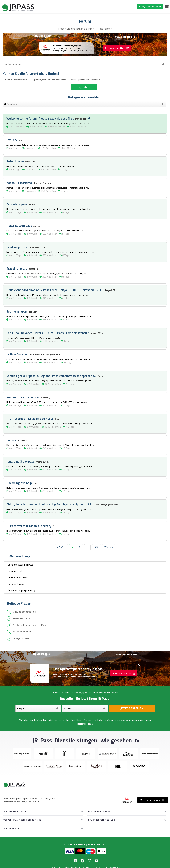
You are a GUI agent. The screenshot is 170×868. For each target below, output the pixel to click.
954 (96, 547)
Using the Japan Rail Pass (21, 565)
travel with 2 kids (22, 618)
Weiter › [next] (109, 547)
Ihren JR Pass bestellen (150, 7)
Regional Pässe (85, 724)
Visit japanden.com (153, 800)
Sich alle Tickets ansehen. (107, 720)
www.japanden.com (125, 37)
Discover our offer (117, 48)
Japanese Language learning (22, 590)
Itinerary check (15, 571)
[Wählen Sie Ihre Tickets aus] (85, 708)
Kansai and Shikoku (22, 632)
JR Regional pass (21, 638)
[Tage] (38, 708)
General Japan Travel (18, 577)
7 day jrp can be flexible (24, 612)
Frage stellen (84, 87)
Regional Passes (16, 584)
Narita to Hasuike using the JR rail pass (32, 625)
